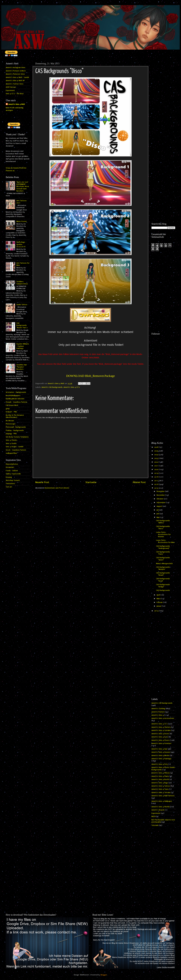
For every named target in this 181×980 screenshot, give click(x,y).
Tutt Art (9, 487)
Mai (158, 517)
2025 (157, 451)
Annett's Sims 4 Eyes (160, 737)
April (159, 595)
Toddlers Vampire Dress (22, 283)
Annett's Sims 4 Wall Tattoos (163, 796)
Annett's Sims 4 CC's (72, 387)
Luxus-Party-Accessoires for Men (165, 541)
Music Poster (22, 221)
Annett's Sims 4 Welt (17, 104)
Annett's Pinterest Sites (15, 74)
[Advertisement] (163, 100)
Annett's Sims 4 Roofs (160, 779)
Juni (158, 514)
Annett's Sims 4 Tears (160, 789)
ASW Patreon (11, 87)
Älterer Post (139, 482)
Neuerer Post (42, 482)
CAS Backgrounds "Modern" (163, 568)
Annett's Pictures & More (16, 71)
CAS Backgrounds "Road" (163, 580)
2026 (157, 447)
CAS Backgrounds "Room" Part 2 (22, 325)
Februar (160, 602)
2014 (157, 611)
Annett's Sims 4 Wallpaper (162, 801)
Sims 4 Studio (11, 443)
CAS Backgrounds (163, 590)
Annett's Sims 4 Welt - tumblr (17, 77)
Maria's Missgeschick (164, 564)
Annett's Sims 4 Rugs (160, 783)
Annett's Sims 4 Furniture (161, 743)
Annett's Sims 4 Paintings (161, 759)
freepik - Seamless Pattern (16, 402)
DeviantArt (10, 467)
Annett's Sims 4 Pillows (161, 773)
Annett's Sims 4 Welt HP (15, 81)
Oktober (160, 499)
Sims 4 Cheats (11, 440)
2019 (157, 473)
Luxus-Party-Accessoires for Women (163, 535)
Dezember (161, 491)
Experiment (10, 90)
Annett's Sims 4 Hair (159, 749)
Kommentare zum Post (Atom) (57, 488)
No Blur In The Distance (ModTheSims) (15, 416)
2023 (157, 458)
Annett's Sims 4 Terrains (161, 793)
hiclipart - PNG (11, 412)
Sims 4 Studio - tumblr (15, 447)
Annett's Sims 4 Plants (160, 776)
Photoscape (11, 424)
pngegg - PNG (11, 434)
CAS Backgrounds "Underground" (163, 547)
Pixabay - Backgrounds (15, 430)
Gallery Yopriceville (13, 474)
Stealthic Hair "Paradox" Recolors (22, 367)
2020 (157, 469)
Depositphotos (12, 464)
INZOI (154, 816)
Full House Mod (12, 405)
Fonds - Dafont (12, 471)
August (160, 506)
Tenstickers (10, 484)
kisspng (9, 477)
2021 (157, 466)
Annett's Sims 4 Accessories (163, 718)
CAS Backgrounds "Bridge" (163, 586)
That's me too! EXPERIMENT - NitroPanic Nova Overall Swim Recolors (23, 187)
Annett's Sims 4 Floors (160, 740)
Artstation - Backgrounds (16, 392)
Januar (159, 606)
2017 (157, 481)
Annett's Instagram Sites (16, 68)
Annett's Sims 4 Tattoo (161, 786)
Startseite (91, 482)
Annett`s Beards (158, 810)
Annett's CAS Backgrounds (52, 387)
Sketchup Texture (13, 480)
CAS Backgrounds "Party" (163, 553)
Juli (158, 510)
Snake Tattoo (22, 305)
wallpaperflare (11, 453)
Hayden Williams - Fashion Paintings (23, 346)
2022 (156, 462)
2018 (157, 477)
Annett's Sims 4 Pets (160, 764)
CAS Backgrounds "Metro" (163, 522)
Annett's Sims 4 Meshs (160, 756)
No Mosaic (10, 421)
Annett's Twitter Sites (15, 84)
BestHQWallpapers (13, 396)
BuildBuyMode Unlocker (15, 399)
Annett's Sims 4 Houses (161, 752)
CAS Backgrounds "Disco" (163, 527)
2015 (157, 488)
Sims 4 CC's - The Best (15, 94)
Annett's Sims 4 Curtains (161, 730)
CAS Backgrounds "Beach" (163, 574)
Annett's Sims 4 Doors (160, 734)
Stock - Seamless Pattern (16, 450)
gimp (8, 409)
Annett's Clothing (158, 709)
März (159, 599)
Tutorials (155, 825)
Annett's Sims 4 (158, 715)
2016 (157, 484)
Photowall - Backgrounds (16, 427)
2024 (157, 455)
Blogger (104, 975)
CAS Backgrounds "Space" (163, 559)
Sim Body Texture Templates (17, 437)
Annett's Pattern (158, 712)
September (161, 503)
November (161, 495)
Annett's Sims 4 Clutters (161, 727)
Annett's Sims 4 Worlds (161, 807)
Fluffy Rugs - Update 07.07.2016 (21, 244)
